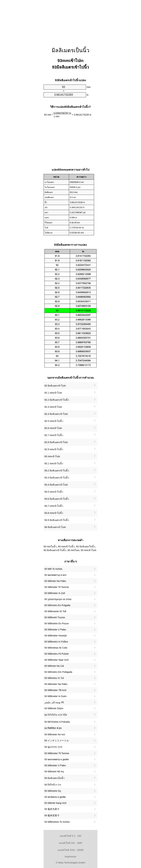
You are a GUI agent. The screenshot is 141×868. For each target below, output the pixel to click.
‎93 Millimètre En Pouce (57, 623)
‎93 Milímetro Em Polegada (58, 672)
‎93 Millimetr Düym (54, 708)
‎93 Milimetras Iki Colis (56, 648)
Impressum (70, 857)
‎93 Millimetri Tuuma (55, 617)
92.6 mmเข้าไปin (53, 428)
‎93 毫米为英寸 (52, 809)
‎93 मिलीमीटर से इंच (53, 728)
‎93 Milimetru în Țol (54, 678)
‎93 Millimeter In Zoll (55, 593)
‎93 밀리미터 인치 (53, 747)
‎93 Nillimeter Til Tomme (57, 587)
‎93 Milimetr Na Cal (54, 666)
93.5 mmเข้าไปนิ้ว (54, 492)
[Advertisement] (70, 21)
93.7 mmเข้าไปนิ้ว (54, 506)
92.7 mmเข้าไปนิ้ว (54, 435)
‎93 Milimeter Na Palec (56, 684)
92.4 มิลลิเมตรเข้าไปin (56, 414)
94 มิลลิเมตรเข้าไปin (55, 527)
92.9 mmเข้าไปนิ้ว (54, 449)
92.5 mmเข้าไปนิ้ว (54, 421)
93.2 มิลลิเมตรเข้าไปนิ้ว (57, 471)
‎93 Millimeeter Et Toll (55, 611)
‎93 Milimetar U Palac (55, 630)
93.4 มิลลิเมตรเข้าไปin (56, 485)
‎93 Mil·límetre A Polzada (57, 722)
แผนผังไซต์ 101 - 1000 (71, 843)
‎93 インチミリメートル (57, 741)
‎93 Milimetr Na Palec (55, 581)
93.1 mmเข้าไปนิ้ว (54, 463)
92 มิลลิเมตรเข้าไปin (55, 386)
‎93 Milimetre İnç (53, 791)
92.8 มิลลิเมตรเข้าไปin (56, 442)
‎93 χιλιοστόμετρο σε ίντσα (58, 599)
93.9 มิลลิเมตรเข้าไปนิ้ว (57, 520)
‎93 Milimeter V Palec (55, 765)
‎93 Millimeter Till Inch (55, 690)
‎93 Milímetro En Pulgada (57, 605)
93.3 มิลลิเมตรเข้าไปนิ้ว (57, 478)
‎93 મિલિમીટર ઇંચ (53, 785)
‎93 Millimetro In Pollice (56, 642)
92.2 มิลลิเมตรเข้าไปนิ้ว (57, 400)
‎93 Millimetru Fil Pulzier (57, 654)
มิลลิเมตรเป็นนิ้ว (70, 50)
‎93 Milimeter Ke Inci (55, 734)
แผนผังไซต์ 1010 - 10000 (70, 850)
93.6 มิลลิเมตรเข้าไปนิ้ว (57, 499)
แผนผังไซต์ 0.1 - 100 (70, 836)
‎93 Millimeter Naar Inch (57, 660)
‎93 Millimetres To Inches (57, 822)
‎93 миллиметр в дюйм (57, 759)
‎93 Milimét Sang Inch (55, 803)
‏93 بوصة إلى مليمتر (54, 702)
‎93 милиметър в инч (55, 575)
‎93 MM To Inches (53, 569)
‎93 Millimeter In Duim (55, 696)
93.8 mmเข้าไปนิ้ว (54, 513)
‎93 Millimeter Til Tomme (57, 753)
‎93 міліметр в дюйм (55, 797)
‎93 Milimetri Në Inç (54, 771)
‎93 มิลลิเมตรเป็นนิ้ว (54, 778)
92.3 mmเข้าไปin (53, 407)
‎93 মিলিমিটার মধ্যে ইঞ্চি (56, 715)
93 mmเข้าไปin (52, 456)
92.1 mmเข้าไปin (53, 393)
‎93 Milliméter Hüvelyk (56, 636)
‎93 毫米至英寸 (52, 815)
